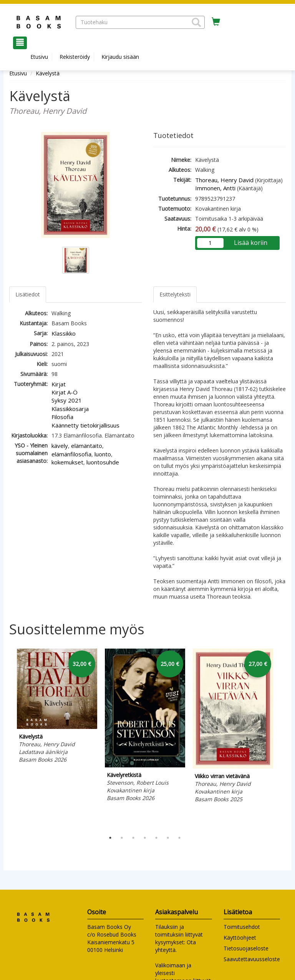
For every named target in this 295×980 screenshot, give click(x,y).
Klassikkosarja (70, 409)
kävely (60, 446)
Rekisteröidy (75, 57)
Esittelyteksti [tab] (175, 294)
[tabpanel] (57, 707)
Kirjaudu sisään (120, 57)
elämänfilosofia (71, 454)
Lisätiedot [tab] (28, 294)
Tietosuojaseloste (246, 948)
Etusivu (39, 57)
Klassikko (64, 333)
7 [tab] (179, 838)
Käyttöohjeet (240, 938)
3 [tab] (133, 838)
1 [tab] (110, 838)
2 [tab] (122, 838)
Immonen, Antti (215, 188)
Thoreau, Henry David (224, 180)
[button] (196, 22)
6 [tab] (168, 838)
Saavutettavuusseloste (252, 959)
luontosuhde (103, 462)
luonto (103, 454)
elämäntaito (87, 446)
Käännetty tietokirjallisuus (85, 425)
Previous (7, 738)
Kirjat (59, 384)
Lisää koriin (251, 243)
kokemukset (67, 462)
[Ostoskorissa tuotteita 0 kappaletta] (216, 22)
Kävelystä (48, 73)
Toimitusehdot (242, 927)
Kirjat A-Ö (65, 392)
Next (282, 738)
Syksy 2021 (67, 400)
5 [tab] (156, 838)
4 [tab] (145, 838)
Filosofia (62, 417)
